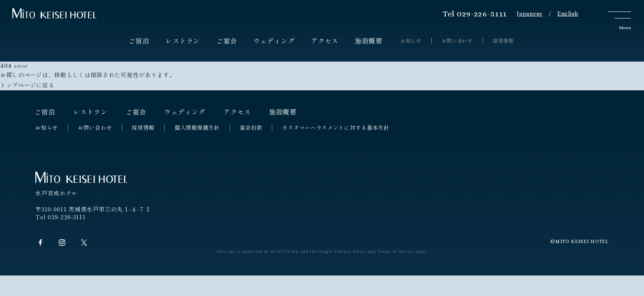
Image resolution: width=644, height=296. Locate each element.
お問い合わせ (457, 41)
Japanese (530, 14)
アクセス (325, 41)
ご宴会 (227, 41)
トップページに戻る (27, 85)
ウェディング (274, 41)
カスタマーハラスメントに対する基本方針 (336, 128)
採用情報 (503, 41)
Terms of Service (396, 251)
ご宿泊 (139, 41)
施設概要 (369, 41)
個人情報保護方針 (197, 128)
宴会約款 (251, 128)
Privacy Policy (350, 251)
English (568, 14)
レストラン (183, 41)
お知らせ (411, 41)
